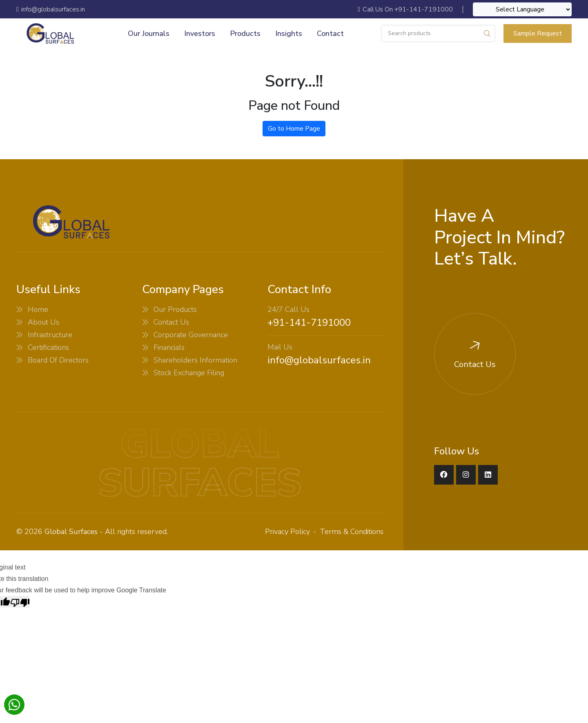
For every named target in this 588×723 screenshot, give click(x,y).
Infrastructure (50, 335)
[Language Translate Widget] (522, 9)
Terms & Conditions (352, 532)
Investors (200, 33)
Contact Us (171, 322)
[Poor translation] (20, 602)
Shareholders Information (195, 360)
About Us (43, 322)
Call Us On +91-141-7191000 (405, 9)
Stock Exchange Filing (189, 373)
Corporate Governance (191, 335)
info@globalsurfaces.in (319, 360)
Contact (330, 33)
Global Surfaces (71, 532)
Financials (169, 347)
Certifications (48, 347)
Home (38, 309)
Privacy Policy (287, 532)
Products (245, 33)
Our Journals (149, 33)
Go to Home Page (294, 129)
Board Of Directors (58, 360)
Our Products (175, 309)
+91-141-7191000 (309, 323)
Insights (289, 33)
